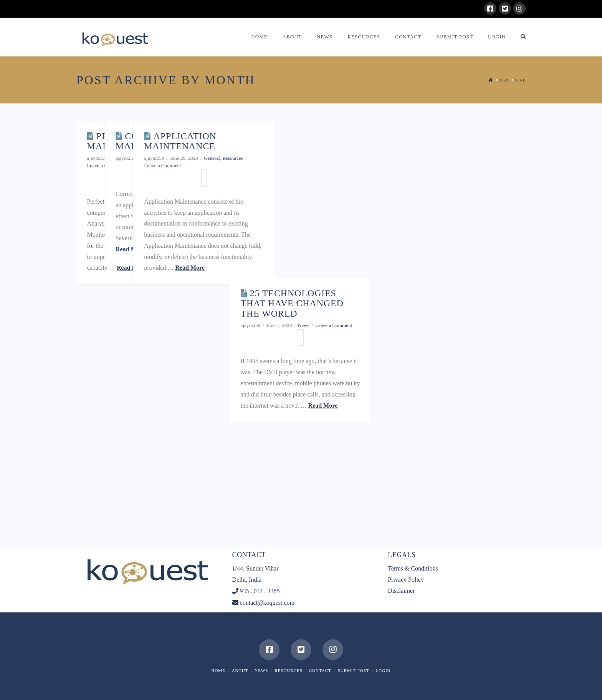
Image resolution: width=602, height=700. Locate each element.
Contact (320, 670)
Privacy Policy (406, 580)
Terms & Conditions (413, 568)
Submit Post (354, 670)
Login (383, 670)
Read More (131, 268)
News (261, 670)
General (155, 158)
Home (218, 670)
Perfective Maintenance (123, 141)
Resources (359, 158)
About (240, 670)
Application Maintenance (306, 141)
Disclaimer (401, 591)
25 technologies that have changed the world (292, 303)
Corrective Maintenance (214, 141)
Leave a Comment (106, 165)
